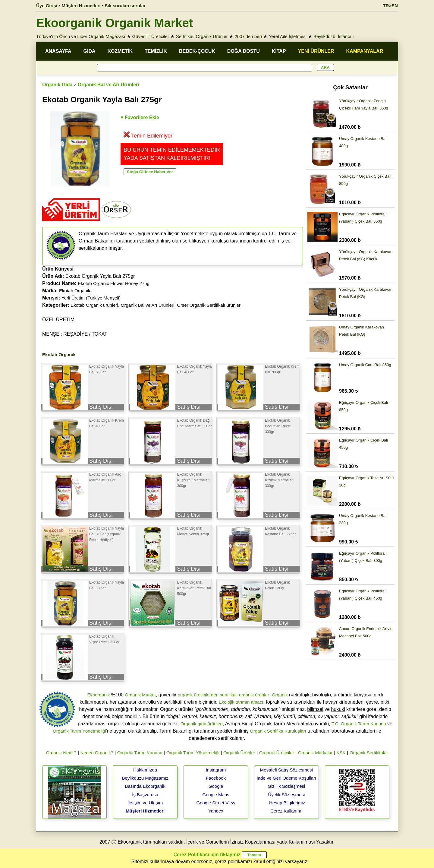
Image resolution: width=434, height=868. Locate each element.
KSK (341, 753)
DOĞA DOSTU (244, 51)
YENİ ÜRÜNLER (316, 51)
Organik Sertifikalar (369, 753)
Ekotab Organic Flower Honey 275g (114, 283)
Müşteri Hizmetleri (145, 811)
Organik (280, 695)
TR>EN (390, 6)
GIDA (90, 51)
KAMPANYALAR (365, 51)
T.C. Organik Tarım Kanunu (359, 724)
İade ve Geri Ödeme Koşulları (287, 778)
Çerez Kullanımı (286, 811)
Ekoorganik (98, 695)
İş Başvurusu (145, 795)
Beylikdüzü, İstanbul (333, 36)
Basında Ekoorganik (145, 786)
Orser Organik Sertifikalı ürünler (209, 305)
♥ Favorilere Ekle (140, 117)
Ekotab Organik (75, 291)
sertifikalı (229, 695)
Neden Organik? (97, 753)
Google (216, 786)
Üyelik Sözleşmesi (287, 795)
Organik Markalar (315, 753)
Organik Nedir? (61, 753)
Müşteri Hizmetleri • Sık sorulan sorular (104, 6)
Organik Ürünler (239, 753)
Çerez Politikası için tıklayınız (207, 855)
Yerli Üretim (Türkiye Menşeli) (91, 298)
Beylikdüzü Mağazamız (145, 778)
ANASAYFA (58, 51)
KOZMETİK (120, 51)
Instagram (216, 770)
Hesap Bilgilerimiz (287, 803)
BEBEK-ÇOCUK (197, 51)
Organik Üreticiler (277, 753)
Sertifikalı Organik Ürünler (202, 36)
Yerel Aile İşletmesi (288, 36)
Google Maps (216, 795)
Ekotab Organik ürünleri (94, 305)
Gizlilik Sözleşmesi (286, 786)
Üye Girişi (47, 6)
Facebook (216, 778)
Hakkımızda (145, 770)
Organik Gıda (57, 85)
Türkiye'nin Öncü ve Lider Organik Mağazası (81, 36)
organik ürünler (254, 695)
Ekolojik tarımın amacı (241, 702)
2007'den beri (248, 36)
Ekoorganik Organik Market (115, 23)
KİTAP (279, 51)
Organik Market (140, 695)
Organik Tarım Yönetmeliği (79, 731)
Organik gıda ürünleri (202, 724)
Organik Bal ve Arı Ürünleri (108, 85)
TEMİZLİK (156, 51)
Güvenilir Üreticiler (151, 36)
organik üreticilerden (198, 695)
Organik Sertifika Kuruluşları (278, 731)
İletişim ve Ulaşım (145, 803)
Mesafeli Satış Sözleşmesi (286, 770)
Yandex (216, 811)
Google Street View (216, 803)
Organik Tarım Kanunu (140, 753)
